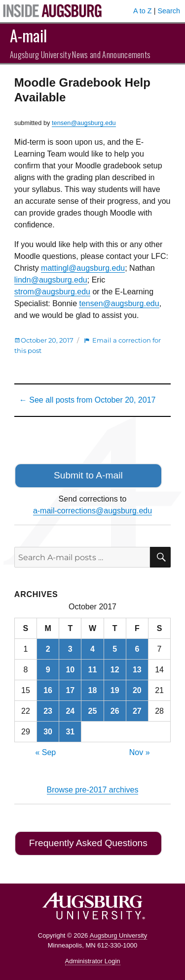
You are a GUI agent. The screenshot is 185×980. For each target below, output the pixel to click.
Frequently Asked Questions (88, 843)
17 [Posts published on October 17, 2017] (70, 690)
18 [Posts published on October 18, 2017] (93, 690)
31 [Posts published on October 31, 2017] (70, 732)
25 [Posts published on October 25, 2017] (93, 711)
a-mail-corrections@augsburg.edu (92, 511)
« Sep (45, 752)
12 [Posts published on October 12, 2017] (115, 670)
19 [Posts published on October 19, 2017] (115, 690)
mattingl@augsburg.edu (83, 268)
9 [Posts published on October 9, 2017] (48, 670)
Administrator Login (93, 961)
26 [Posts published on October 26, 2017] (115, 711)
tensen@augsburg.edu (84, 123)
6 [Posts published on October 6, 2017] (137, 649)
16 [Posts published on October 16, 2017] (48, 690)
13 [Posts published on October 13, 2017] (137, 670)
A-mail (28, 35)
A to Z (143, 11)
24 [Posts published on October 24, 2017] (70, 711)
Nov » (140, 752)
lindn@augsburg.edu (51, 280)
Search (169, 11)
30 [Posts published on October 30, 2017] (48, 732)
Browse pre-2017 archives (93, 790)
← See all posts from (88, 400)
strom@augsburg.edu (52, 292)
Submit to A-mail (88, 475)
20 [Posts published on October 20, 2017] (137, 690)
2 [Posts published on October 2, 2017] (48, 649)
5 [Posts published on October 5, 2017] (115, 649)
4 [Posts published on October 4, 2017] (92, 649)
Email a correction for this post (88, 345)
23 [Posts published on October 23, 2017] (48, 711)
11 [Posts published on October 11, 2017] (93, 670)
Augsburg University (118, 935)
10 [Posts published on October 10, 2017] (70, 670)
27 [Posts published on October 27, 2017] (137, 711)
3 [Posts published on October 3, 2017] (70, 649)
